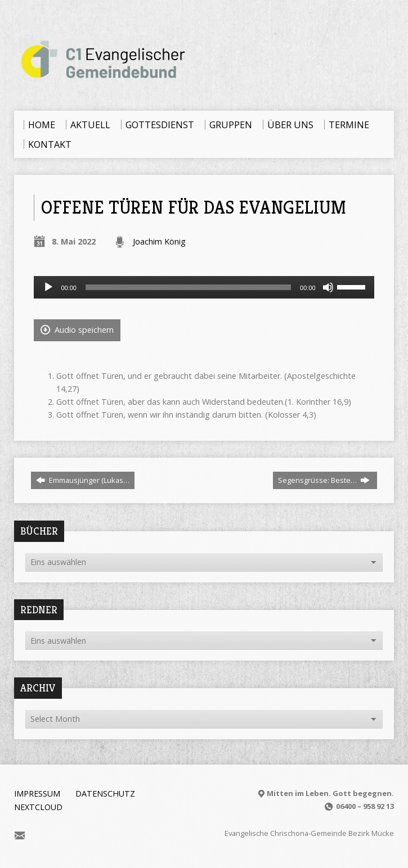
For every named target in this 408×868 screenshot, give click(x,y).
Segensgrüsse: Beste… (324, 480)
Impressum (37, 794)
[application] (204, 287)
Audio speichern (77, 330)
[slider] (188, 287)
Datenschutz (105, 794)
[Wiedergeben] (48, 287)
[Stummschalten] (328, 287)
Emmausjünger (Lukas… (83, 480)
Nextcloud (38, 807)
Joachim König (159, 241)
